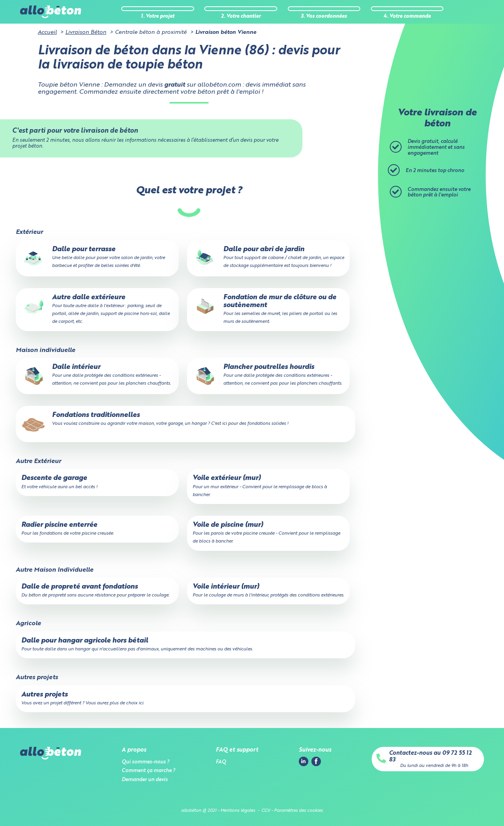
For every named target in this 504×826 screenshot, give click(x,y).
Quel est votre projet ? (189, 191)
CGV (266, 811)
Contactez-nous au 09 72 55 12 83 (430, 757)
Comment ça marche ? (148, 771)
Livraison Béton (86, 32)
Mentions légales (238, 811)
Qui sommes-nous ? (145, 762)
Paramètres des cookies (298, 811)
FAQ (221, 762)
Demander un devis (145, 780)
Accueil (47, 32)
